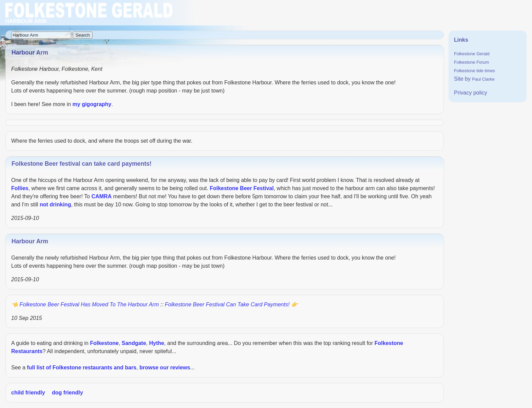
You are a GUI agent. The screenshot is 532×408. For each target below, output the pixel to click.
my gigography (92, 104)
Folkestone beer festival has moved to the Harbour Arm (89, 304)
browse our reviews (165, 368)
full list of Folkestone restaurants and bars (82, 368)
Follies (20, 188)
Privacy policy (471, 93)
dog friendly (68, 393)
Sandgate (134, 343)
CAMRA (101, 196)
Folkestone (104, 343)
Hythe (156, 343)
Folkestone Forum (471, 62)
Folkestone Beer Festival (242, 188)
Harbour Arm (30, 241)
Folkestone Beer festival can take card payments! (82, 164)
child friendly (28, 393)
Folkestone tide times (474, 71)
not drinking (55, 205)
